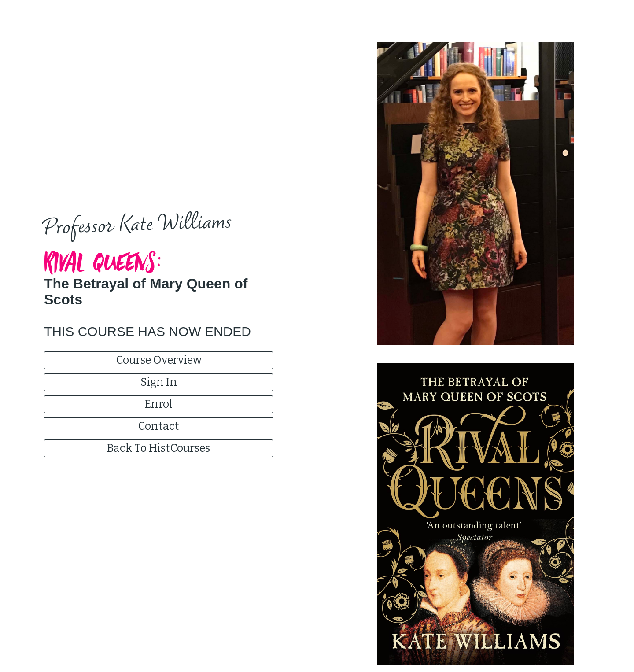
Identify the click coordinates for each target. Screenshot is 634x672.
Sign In (159, 382)
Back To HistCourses (158, 448)
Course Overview (159, 360)
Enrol (158, 404)
